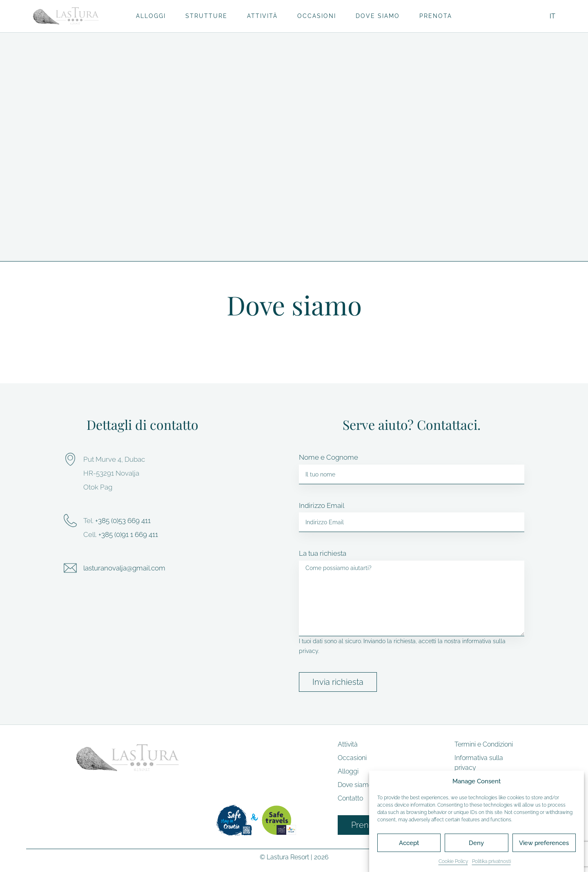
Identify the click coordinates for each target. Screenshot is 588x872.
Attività (262, 16)
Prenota (436, 16)
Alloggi (151, 16)
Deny (476, 843)
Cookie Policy (453, 861)
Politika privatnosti (491, 861)
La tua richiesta (323, 553)
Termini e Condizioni (484, 744)
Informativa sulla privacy (479, 763)
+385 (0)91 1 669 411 (128, 534)
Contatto (350, 798)
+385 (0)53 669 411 (123, 521)
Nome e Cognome (329, 457)
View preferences (544, 843)
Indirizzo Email (322, 505)
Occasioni (317, 16)
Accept (409, 843)
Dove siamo (378, 16)
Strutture (206, 16)
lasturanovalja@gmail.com (124, 568)
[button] (294, 139)
